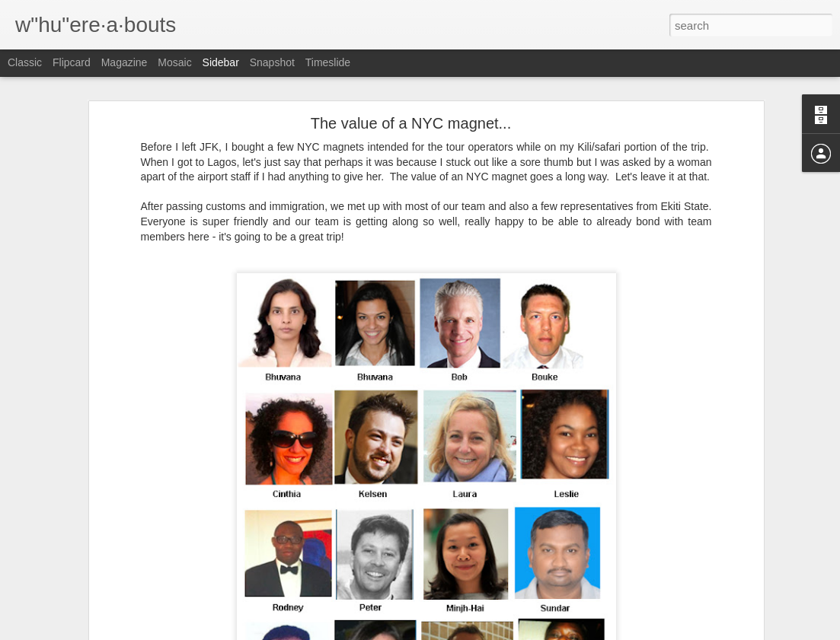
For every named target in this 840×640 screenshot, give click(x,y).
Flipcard (72, 62)
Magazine (125, 62)
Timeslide (328, 62)
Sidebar (221, 62)
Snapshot (272, 62)
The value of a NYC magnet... (411, 112)
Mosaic (174, 62)
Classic (25, 62)
